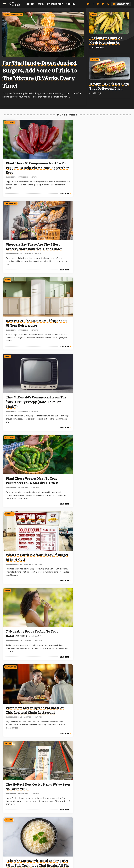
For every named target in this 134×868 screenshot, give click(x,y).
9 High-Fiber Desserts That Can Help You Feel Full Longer (23, 676)
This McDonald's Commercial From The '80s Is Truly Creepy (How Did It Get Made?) (23, 232)
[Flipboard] (103, 5)
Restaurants (54, 275)
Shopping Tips (54, 121)
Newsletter (121, 4)
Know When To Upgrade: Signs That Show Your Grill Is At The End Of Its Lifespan (109, 529)
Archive (62, 824)
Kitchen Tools (11, 423)
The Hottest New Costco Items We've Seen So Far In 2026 (108, 304)
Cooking (96, 58)
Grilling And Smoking (14, 14)
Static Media (53, 829)
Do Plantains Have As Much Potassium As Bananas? (107, 42)
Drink (41, 4)
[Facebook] (93, 5)
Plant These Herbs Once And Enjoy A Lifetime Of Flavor (107, 751)
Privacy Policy (79, 824)
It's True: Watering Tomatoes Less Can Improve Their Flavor (22, 751)
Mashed (74, 842)
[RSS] (108, 5)
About (51, 824)
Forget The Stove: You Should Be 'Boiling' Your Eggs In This (22, 452)
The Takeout (117, 842)
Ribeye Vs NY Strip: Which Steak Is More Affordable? (109, 601)
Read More (35, 189)
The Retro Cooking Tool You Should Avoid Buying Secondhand (110, 452)
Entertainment (55, 4)
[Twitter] (98, 5)
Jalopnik (27, 842)
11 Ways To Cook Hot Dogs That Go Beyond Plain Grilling (110, 87)
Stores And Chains (56, 423)
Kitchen (30, 4)
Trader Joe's (54, 495)
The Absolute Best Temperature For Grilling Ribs (63, 376)
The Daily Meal (102, 842)
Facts (95, 14)
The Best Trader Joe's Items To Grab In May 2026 (66, 676)
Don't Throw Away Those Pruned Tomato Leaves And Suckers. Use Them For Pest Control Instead (110, 380)
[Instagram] (88, 5)
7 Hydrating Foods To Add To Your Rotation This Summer (22, 304)
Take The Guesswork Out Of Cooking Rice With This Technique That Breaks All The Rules (22, 380)
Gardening (9, 121)
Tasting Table (86, 842)
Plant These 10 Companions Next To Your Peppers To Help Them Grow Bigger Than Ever (22, 155)
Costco (95, 275)
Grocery (71, 4)
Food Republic (62, 842)
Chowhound (48, 842)
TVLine (37, 842)
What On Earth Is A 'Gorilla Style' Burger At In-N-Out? (109, 227)
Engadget (16, 842)
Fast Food (96, 198)
